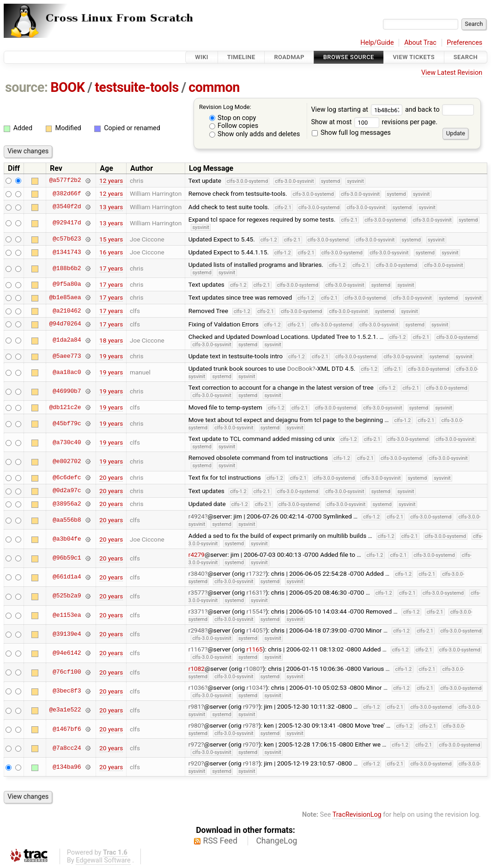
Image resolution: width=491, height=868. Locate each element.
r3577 (197, 592)
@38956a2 (67, 504)
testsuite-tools (137, 87)
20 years (111, 477)
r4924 (197, 516)
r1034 (255, 687)
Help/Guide (377, 43)
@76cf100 (67, 672)
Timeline (241, 57)
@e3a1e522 (65, 710)
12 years (111, 181)
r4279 (197, 555)
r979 (249, 706)
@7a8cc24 (67, 748)
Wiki (202, 57)
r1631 (255, 592)
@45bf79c (67, 423)
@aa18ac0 (67, 372)
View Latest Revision (452, 73)
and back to (439, 110)
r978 (249, 725)
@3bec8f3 (67, 691)
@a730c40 (67, 442)
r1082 (197, 669)
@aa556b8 (67, 520)
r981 (195, 706)
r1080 (252, 669)
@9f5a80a (67, 284)
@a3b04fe (67, 539)
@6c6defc (67, 477)
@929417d (67, 223)
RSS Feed (220, 841)
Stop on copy (233, 118)
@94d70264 (65, 324)
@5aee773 (67, 356)
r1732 (255, 573)
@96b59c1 (67, 558)
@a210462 (67, 311)
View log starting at (358, 110)
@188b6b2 (67, 268)
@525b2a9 (67, 596)
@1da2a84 (67, 340)
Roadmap (289, 57)
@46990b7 (67, 391)
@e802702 (67, 461)
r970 (249, 744)
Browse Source (349, 57)
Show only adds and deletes (255, 134)
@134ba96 (67, 767)
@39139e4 (67, 634)
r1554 (255, 611)
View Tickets (414, 57)
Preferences (464, 43)
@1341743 (67, 252)
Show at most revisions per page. (374, 122)
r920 (195, 763)
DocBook (300, 368)
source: (27, 87)
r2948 (197, 630)
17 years (111, 268)
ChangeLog (276, 841)
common (214, 87)
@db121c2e (65, 407)
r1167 (197, 649)
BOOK (67, 87)
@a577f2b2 (65, 181)
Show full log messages (351, 133)
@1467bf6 (67, 729)
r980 (195, 725)
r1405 (255, 630)
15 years (111, 239)
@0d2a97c (67, 491)
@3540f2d (67, 207)
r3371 (197, 611)
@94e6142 (67, 653)
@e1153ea (67, 615)
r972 (195, 744)
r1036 (197, 687)
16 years (111, 252)
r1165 (255, 649)
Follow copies (234, 126)
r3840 (197, 573)
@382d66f (67, 193)
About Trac (420, 43)
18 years (111, 340)
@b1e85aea (65, 297)
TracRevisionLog (357, 815)
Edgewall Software (103, 860)
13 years (111, 207)
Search (466, 57)
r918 (249, 763)
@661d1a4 (67, 577)
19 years (111, 356)
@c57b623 (67, 239)
